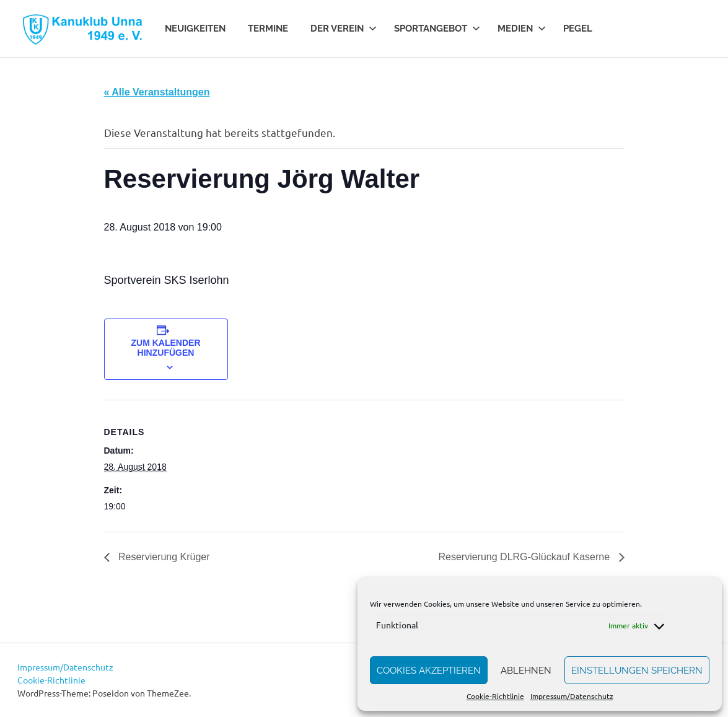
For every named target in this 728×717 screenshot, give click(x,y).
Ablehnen (526, 671)
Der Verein (344, 29)
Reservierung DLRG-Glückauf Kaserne (525, 557)
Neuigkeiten (195, 29)
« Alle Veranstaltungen (157, 92)
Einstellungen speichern (637, 671)
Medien (522, 29)
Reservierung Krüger (163, 557)
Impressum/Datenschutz (572, 696)
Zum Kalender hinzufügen (166, 348)
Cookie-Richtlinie (495, 696)
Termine (268, 29)
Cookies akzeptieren (429, 671)
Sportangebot (437, 29)
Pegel (578, 29)
